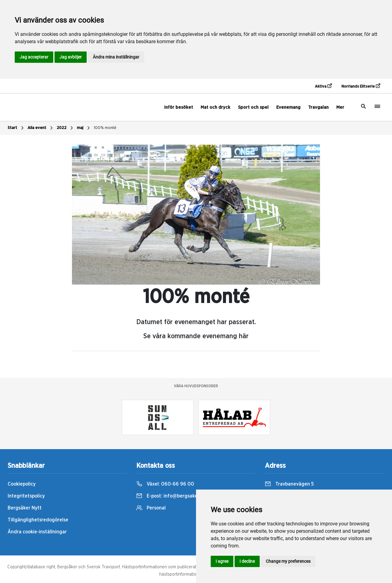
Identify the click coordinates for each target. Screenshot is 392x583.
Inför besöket (179, 107)
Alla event (41, 128)
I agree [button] (222, 561)
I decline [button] (247, 561)
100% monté (105, 128)
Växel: (165, 484)
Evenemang (288, 107)
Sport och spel (253, 107)
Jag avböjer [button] (71, 57)
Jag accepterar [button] (34, 57)
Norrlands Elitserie (361, 86)
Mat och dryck (215, 107)
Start (16, 128)
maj (84, 128)
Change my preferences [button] (288, 561)
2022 (66, 128)
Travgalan (318, 107)
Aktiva (323, 86)
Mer (340, 107)
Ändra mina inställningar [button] (116, 57)
